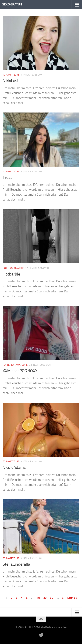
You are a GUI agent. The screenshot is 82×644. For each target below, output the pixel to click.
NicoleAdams (14, 467)
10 (38, 598)
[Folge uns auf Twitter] (41, 635)
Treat (7, 177)
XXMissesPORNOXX (20, 371)
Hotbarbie (11, 274)
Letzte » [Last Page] (72, 598)
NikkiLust (11, 81)
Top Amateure (11, 75)
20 (45, 598)
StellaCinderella (16, 564)
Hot (5, 268)
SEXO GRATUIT (12, 4)
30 (52, 598)
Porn (6, 365)
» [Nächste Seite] (63, 598)
